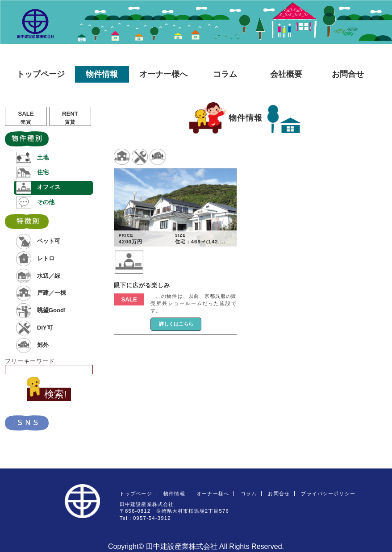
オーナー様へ (163, 74)
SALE (26, 118)
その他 (35, 203)
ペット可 (38, 241)
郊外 (32, 345)
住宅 (32, 173)
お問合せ (348, 74)
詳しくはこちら (176, 324)
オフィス (38, 187)
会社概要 (286, 74)
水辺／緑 (38, 276)
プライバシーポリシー (328, 493)
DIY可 (34, 328)
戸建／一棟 (41, 293)
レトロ (35, 259)
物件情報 (102, 74)
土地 (32, 158)
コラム (225, 74)
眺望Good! (41, 311)
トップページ (41, 74)
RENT (70, 118)
